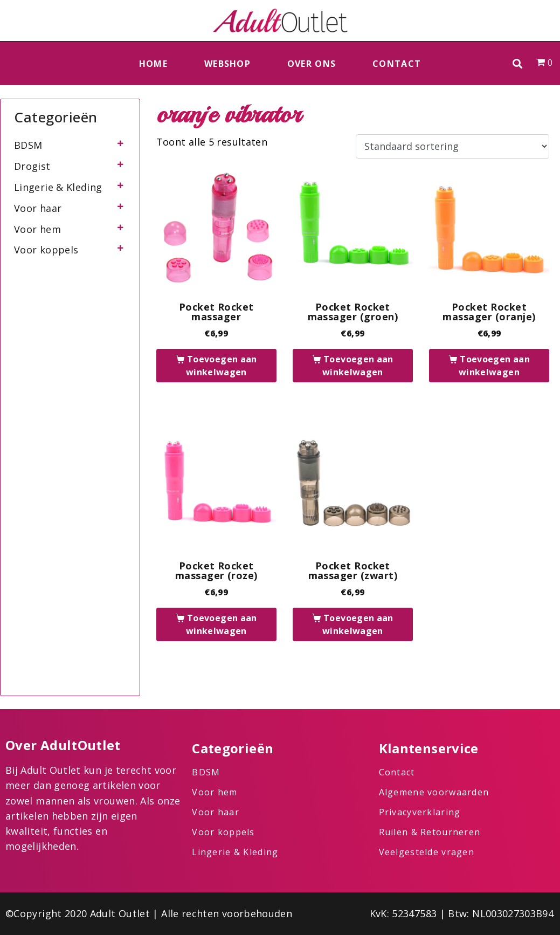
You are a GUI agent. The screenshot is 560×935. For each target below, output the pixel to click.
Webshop (227, 64)
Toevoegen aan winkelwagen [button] (222, 366)
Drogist (32, 166)
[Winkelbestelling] (452, 147)
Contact (397, 64)
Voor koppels (46, 250)
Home (153, 64)
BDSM (28, 145)
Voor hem (37, 229)
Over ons (312, 64)
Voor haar (38, 208)
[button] (518, 63)
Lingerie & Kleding (58, 187)
